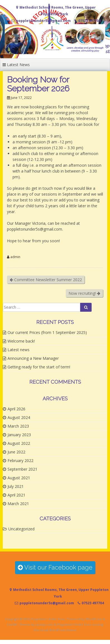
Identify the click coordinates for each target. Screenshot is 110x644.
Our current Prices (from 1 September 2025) (47, 332)
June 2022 (16, 452)
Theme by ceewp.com (36, 624)
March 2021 (18, 504)
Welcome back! (21, 341)
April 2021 (16, 495)
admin (15, 257)
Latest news (19, 350)
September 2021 (22, 469)
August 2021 (19, 478)
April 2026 (16, 409)
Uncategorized (21, 529)
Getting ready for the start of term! (39, 367)
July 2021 (16, 486)
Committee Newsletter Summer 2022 (46, 280)
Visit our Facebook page (55, 567)
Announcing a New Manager (33, 358)
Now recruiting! (84, 293)
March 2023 (18, 426)
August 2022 (19, 443)
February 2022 (20, 460)
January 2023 (19, 435)
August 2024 (19, 417)
